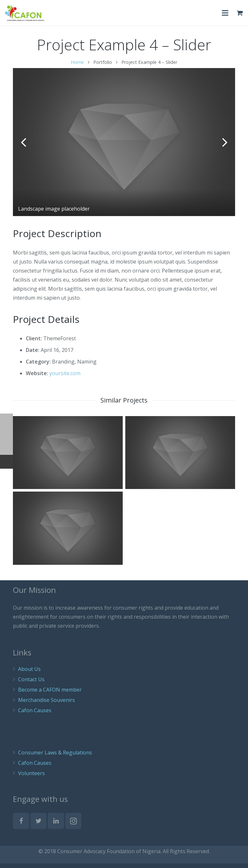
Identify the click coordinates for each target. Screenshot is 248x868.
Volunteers (31, 778)
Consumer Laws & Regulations (55, 757)
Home (77, 67)
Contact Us (31, 684)
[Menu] (225, 13)
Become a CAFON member (50, 694)
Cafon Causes (35, 715)
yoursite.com (65, 378)
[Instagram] (73, 825)
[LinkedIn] (56, 825)
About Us (29, 673)
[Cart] (240, 13)
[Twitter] (38, 825)
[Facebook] (21, 825)
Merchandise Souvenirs (46, 704)
